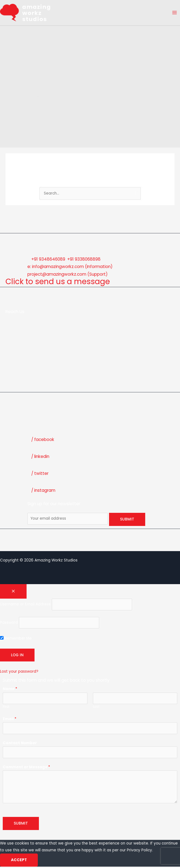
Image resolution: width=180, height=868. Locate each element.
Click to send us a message (58, 283)
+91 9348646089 (48, 260)
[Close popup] (13, 593)
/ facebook (43, 441)
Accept (19, 861)
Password (9, 624)
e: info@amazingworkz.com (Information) (70, 268)
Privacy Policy (139, 851)
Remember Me (16, 640)
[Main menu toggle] (175, 13)
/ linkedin (40, 458)
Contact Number (20, 744)
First (6, 708)
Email (10, 720)
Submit (21, 824)
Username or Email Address (25, 606)
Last (96, 708)
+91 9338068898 (84, 260)
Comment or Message (26, 768)
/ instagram (43, 492)
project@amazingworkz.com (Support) (68, 275)
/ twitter (40, 475)
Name (10, 690)
